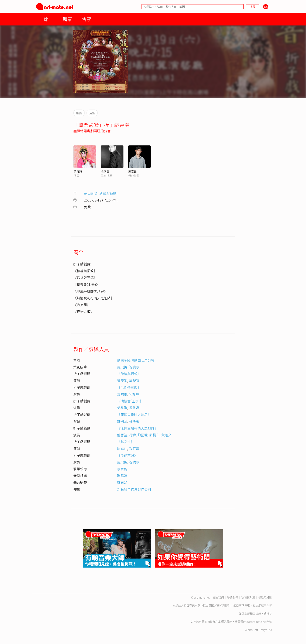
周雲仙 (122, 448)
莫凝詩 (78, 171)
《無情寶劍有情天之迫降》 (137, 428)
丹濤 (132, 435)
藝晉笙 (122, 435)
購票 (67, 19)
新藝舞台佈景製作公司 (134, 489)
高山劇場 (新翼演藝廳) (101, 193)
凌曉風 (122, 394)
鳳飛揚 (122, 367)
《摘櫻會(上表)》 (130, 401)
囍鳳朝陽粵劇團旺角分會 (92, 131)
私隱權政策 (248, 597)
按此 (269, 614)
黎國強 (143, 435)
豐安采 (122, 380)
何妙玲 (134, 394)
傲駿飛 (122, 408)
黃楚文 (166, 435)
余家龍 (105, 171)
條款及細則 (265, 597)
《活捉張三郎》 (129, 387)
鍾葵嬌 (134, 408)
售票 (86, 19)
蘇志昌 (132, 171)
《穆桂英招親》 (129, 374)
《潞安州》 (126, 442)
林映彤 (134, 421)
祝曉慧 (134, 367)
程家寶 (134, 448)
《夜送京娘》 (127, 455)
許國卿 (122, 421)
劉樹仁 (154, 435)
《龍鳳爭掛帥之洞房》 (134, 414)
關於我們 (218, 597)
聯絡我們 (232, 597)
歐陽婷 (122, 476)
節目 (48, 19)
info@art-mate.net (255, 622)
